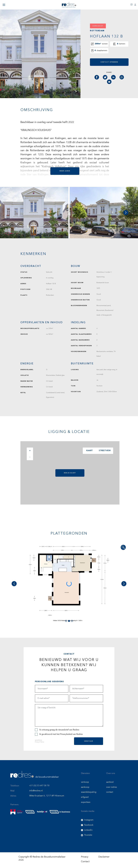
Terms (42, 742)
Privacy (37, 742)
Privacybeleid (66, 734)
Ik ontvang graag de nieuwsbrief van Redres (57, 730)
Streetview (104, 451)
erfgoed (85, 797)
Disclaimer (104, 857)
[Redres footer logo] (35, 774)
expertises (86, 802)
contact (110, 792)
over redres (112, 787)
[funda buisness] (60, 812)
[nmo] (17, 812)
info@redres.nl (36, 791)
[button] (126, 213)
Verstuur (89, 741)
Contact (85, 862)
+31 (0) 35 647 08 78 (39, 786)
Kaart (89, 451)
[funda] (30, 812)
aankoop (85, 787)
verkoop (85, 782)
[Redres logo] (69, 5)
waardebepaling (89, 792)
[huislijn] (42, 812)
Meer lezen (65, 171)
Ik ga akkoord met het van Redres (59, 734)
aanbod (110, 782)
